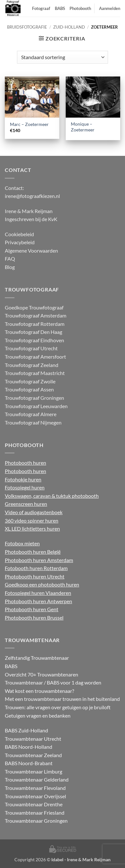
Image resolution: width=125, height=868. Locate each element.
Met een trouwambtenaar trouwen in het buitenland (62, 699)
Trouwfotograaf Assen (29, 389)
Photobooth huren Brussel (34, 617)
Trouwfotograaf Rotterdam (35, 324)
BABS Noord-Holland (29, 747)
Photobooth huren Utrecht (35, 576)
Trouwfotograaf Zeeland (32, 365)
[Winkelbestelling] (63, 57)
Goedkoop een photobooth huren (42, 584)
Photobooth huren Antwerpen (38, 601)
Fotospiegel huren (25, 487)
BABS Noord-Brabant (29, 763)
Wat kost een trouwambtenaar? (39, 691)
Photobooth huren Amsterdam (39, 560)
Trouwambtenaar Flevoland (35, 788)
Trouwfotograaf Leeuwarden (36, 406)
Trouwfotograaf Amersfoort (35, 357)
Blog (10, 267)
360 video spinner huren (32, 520)
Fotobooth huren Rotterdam (36, 568)
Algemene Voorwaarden (31, 251)
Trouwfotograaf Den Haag (33, 332)
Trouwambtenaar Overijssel (35, 796)
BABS (60, 8)
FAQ (10, 259)
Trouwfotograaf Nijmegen (33, 422)
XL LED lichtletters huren (32, 528)
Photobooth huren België (33, 552)
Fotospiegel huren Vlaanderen (38, 593)
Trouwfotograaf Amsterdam (36, 315)
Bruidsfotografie (27, 27)
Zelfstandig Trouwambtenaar (37, 658)
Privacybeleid (20, 242)
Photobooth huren (25, 463)
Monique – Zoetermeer (83, 127)
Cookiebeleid (19, 234)
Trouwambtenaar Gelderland (37, 779)
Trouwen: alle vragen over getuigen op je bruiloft (58, 707)
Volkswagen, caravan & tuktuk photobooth (52, 496)
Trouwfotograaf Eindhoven (34, 340)
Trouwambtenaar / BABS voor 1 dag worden (53, 682)
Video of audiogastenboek (34, 512)
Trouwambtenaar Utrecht (33, 739)
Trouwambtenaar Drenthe (34, 804)
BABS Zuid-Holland (26, 730)
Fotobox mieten (22, 543)
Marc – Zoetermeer (29, 124)
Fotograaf (41, 8)
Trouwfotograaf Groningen (34, 398)
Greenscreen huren (26, 504)
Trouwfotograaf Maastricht (35, 373)
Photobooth (80, 8)
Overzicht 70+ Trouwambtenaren (42, 674)
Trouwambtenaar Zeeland (33, 755)
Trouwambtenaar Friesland (35, 813)
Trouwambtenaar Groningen (36, 821)
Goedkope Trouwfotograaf (34, 307)
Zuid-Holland (69, 27)
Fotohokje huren (23, 479)
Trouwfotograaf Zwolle (30, 381)
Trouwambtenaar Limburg (33, 771)
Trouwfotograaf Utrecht (31, 348)
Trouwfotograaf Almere (31, 414)
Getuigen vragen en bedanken (38, 716)
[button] (62, 38)
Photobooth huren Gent (32, 609)
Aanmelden (110, 8)
